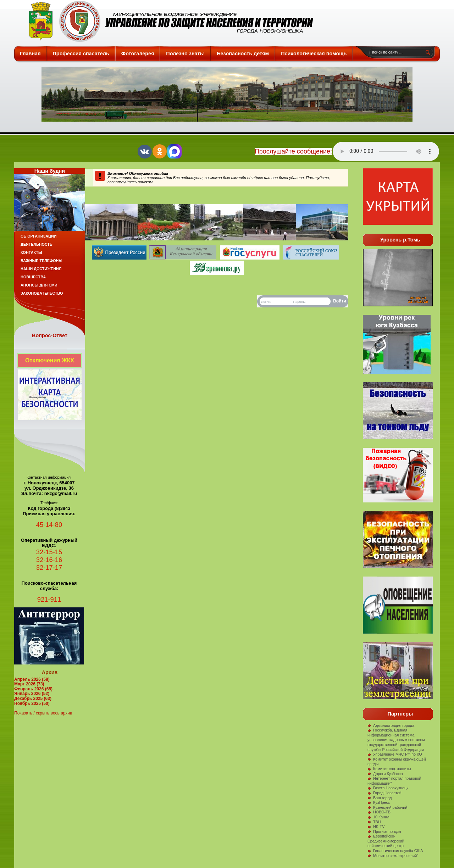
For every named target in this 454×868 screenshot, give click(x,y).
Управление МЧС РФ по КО (395, 754)
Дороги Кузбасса (385, 774)
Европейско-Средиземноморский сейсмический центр (386, 841)
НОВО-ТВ (379, 812)
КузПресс (379, 802)
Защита (168, 21)
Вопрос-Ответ (50, 335)
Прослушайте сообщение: (293, 151)
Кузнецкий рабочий (387, 807)
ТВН (374, 822)
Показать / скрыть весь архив (43, 713)
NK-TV (376, 827)
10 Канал (378, 817)
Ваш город (380, 798)
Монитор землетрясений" (393, 856)
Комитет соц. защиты (389, 769)
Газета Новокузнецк (388, 788)
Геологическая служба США (395, 851)
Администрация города (391, 725)
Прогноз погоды (384, 831)
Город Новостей (384, 793)
